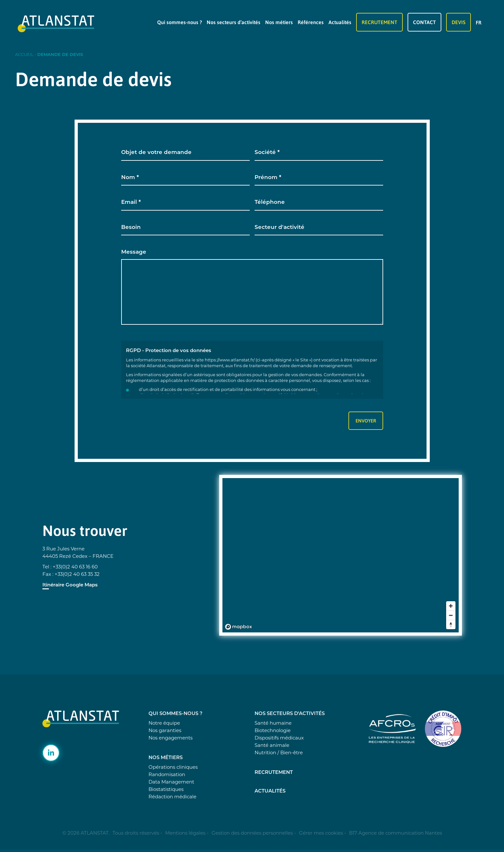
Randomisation (167, 774)
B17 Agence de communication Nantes (396, 833)
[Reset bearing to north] (451, 625)
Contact (424, 22)
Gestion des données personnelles (252, 833)
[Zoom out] (451, 615)
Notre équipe (164, 723)
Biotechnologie (273, 730)
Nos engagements (171, 738)
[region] (344, 558)
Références (311, 22)
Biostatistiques (166, 789)
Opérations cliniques (173, 767)
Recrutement (379, 22)
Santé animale (272, 745)
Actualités (340, 22)
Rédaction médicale (172, 797)
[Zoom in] (451, 606)
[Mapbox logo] (239, 627)
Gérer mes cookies (321, 833)
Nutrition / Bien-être (279, 752)
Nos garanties (165, 730)
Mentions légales (185, 833)
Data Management (171, 782)
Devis (459, 22)
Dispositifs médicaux (279, 738)
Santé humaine (273, 723)
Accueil (24, 54)
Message (134, 252)
